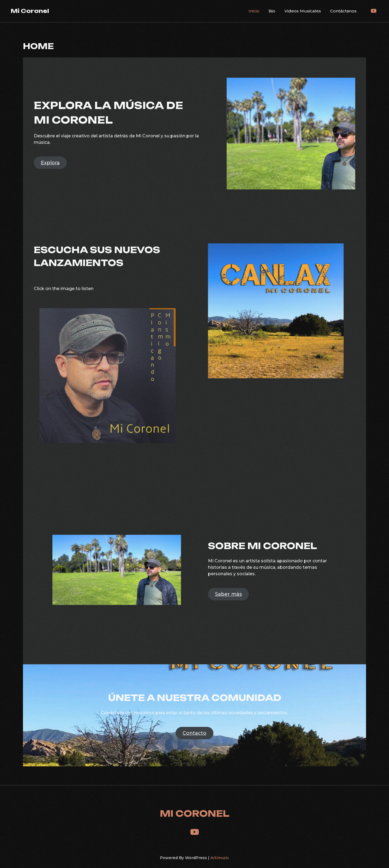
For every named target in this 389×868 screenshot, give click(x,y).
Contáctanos (343, 11)
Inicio (254, 11)
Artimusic (220, 858)
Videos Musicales (303, 11)
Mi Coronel (30, 11)
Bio (272, 11)
